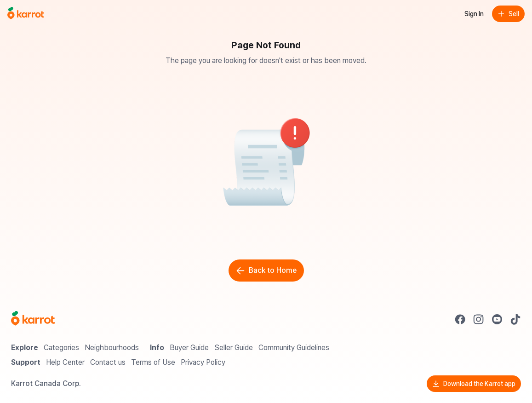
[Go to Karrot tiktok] (515, 319)
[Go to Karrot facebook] (460, 319)
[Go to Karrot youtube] (497, 319)
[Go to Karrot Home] (33, 319)
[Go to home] (26, 14)
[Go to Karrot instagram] (479, 319)
